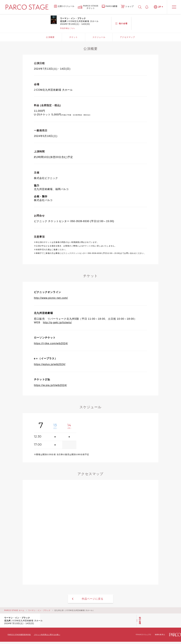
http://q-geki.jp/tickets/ (57, 322)
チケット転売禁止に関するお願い (47, 635)
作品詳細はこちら (68, 28)
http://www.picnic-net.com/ (51, 298)
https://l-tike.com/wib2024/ (51, 343)
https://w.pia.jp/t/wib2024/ (50, 385)
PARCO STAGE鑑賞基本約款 (19, 635)
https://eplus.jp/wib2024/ (50, 364)
